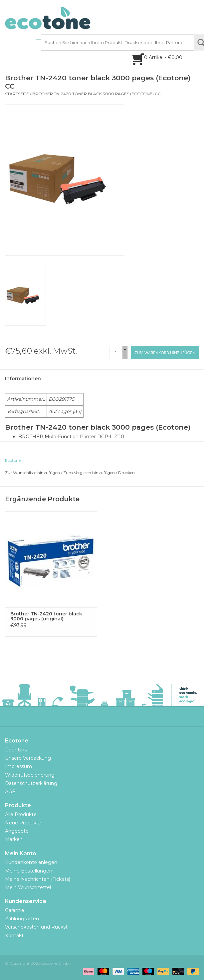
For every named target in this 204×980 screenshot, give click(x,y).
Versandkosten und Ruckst (36, 927)
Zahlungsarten (22, 919)
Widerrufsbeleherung (30, 775)
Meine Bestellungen (29, 871)
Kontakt (14, 936)
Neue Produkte (23, 823)
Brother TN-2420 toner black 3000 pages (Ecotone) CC (97, 94)
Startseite (17, 94)
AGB (10, 792)
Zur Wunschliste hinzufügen (32, 473)
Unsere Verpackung (28, 758)
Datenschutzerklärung (31, 783)
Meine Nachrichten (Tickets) (38, 879)
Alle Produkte (21, 814)
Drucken (126, 473)
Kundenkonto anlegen (31, 862)
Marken (14, 839)
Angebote (17, 831)
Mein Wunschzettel (28, 887)
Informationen (23, 379)
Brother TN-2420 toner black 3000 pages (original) (46, 616)
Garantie (15, 910)
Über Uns (16, 750)
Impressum (18, 766)
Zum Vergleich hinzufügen (90, 473)
